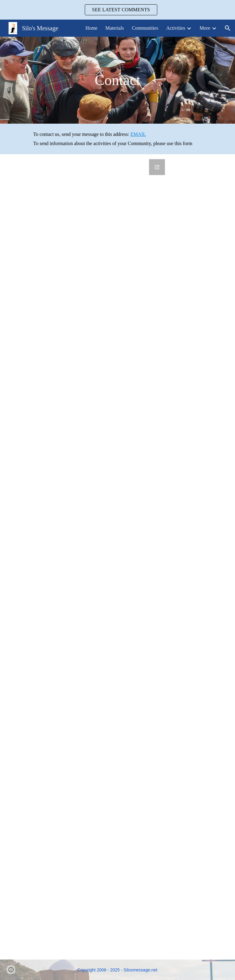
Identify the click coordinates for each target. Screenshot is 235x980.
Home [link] (91, 28)
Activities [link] (176, 28)
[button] (228, 28)
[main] (118, 80)
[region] (117, 10)
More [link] (205, 28)
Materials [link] (114, 28)
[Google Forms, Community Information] (109, 557)
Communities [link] (145, 28)
